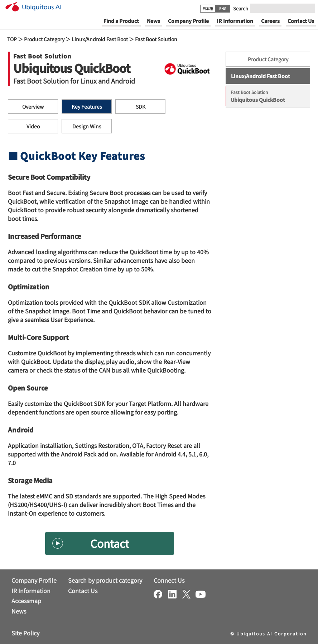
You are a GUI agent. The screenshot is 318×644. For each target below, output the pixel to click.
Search (241, 8)
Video (33, 126)
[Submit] (308, 8)
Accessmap (26, 601)
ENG (223, 8)
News (19, 611)
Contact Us (83, 591)
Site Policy (25, 633)
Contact (110, 543)
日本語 (208, 8)
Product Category (44, 39)
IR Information (31, 591)
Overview (33, 106)
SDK (141, 106)
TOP (12, 39)
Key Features (87, 106)
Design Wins (87, 126)
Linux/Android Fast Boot (100, 39)
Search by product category (105, 580)
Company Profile (34, 580)
